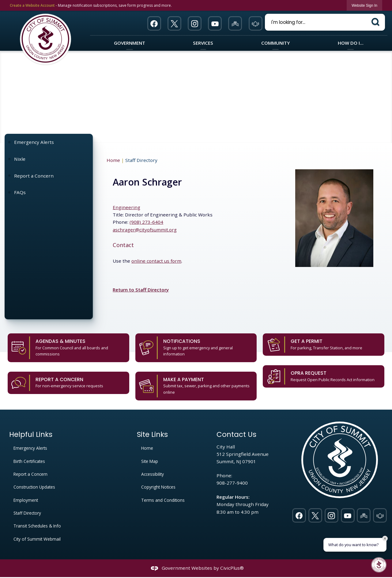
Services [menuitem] (203, 43)
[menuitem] (49, 142)
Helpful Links (31, 435)
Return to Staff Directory (141, 290)
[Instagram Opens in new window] (195, 24)
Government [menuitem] (130, 43)
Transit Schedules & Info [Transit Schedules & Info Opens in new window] (37, 526)
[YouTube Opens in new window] (215, 24)
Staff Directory (27, 513)
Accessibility (153, 474)
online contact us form (156, 261)
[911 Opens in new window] (255, 24)
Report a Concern (34, 176)
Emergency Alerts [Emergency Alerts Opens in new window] (34, 142)
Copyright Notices (158, 487)
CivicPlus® (232, 568)
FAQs (20, 192)
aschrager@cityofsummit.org (145, 230)
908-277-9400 (232, 483)
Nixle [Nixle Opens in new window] (20, 159)
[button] (377, 22)
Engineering (126, 207)
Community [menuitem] (275, 43)
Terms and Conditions (163, 500)
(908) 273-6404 (146, 222)
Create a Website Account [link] (32, 5)
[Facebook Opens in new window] (154, 24)
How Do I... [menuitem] (351, 43)
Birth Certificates (29, 461)
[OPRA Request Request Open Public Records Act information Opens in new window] (324, 376)
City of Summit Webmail (37, 539)
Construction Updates (34, 487)
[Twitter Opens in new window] (174, 24)
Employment (26, 500)
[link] (364, 5)
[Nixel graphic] (235, 24)
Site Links (152, 435)
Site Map (150, 461)
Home (113, 160)
